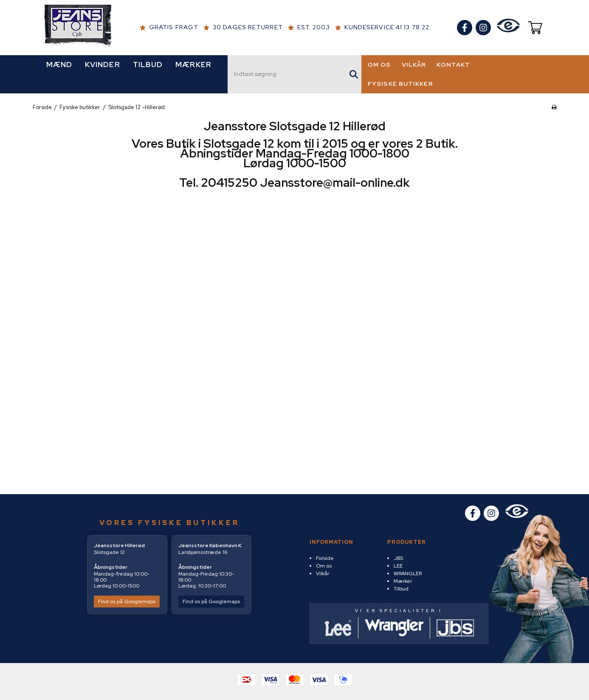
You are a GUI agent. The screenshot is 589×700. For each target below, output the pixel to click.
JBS (398, 558)
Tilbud (401, 589)
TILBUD (148, 65)
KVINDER (103, 65)
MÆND (59, 65)
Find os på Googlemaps (127, 602)
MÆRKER (193, 65)
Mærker (403, 581)
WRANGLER (408, 573)
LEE (398, 566)
